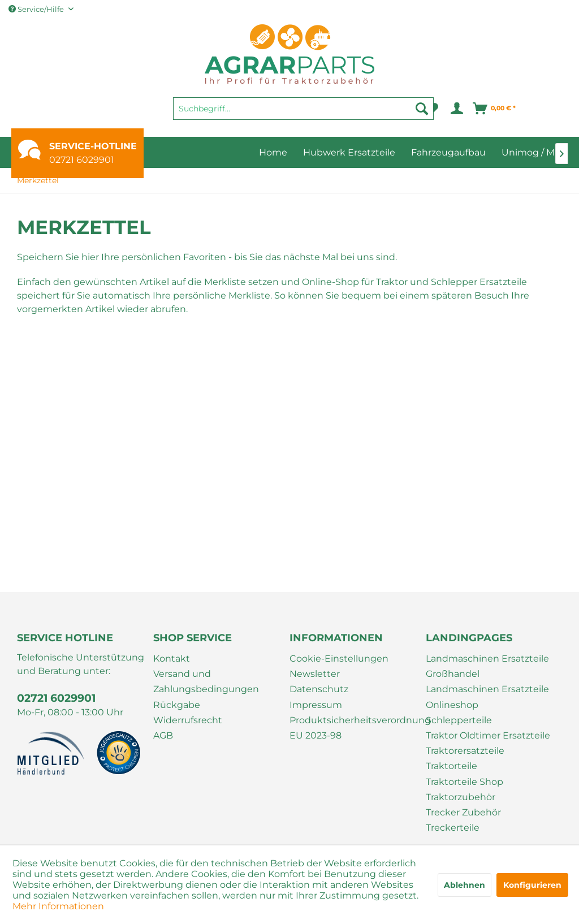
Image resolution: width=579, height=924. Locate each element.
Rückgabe (177, 705)
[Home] (273, 152)
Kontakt (172, 659)
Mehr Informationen (58, 906)
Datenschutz (319, 689)
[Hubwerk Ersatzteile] (349, 152)
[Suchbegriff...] (303, 109)
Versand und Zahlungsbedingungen (206, 681)
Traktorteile (451, 766)
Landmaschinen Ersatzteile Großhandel (487, 666)
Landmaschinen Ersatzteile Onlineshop (487, 697)
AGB (163, 735)
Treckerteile (453, 828)
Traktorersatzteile (465, 751)
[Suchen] (422, 109)
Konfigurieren (532, 885)
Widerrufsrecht (188, 720)
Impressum (316, 705)
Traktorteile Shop (465, 782)
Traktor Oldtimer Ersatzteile (488, 735)
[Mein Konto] (456, 109)
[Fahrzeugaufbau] (448, 152)
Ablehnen (465, 885)
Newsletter (315, 674)
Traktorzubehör (461, 797)
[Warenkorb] (495, 109)
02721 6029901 (82, 160)
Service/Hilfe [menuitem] (37, 9)
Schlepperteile (459, 720)
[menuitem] (303, 114)
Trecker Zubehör (463, 812)
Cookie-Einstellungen (339, 659)
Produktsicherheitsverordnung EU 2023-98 (355, 728)
